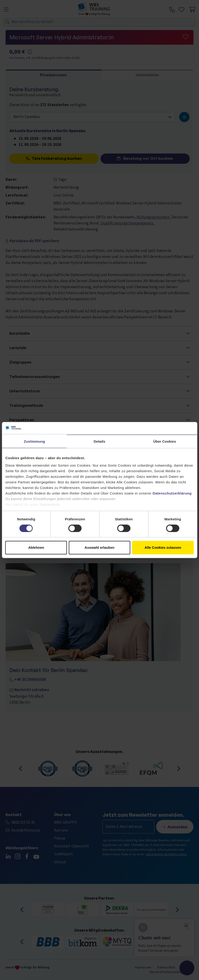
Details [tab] (100, 441)
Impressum (50, 504)
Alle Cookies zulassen (163, 547)
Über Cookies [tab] (165, 441)
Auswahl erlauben (99, 547)
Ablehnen (36, 547)
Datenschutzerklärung (172, 493)
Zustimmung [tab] (34, 441)
